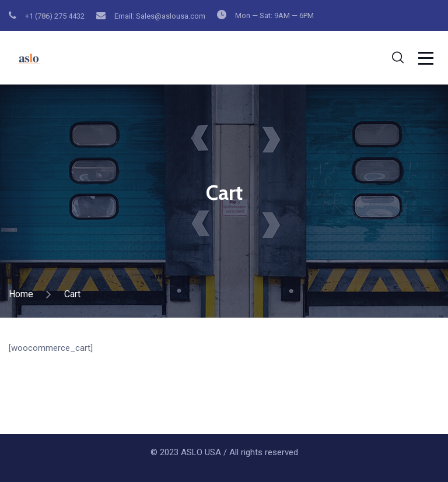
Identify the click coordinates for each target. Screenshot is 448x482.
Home (21, 294)
